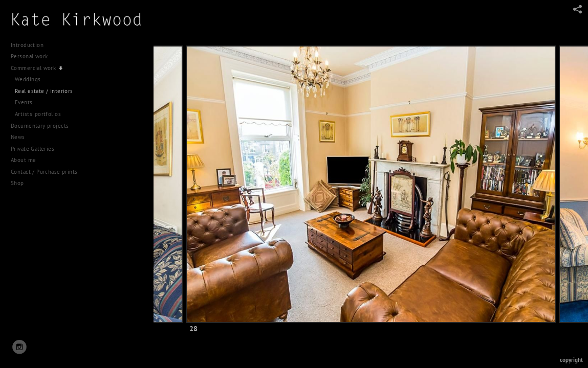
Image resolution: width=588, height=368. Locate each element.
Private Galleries (32, 149)
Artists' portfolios (38, 114)
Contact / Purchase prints (44, 172)
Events (24, 102)
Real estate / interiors (44, 91)
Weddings (28, 79)
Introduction (27, 45)
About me (23, 160)
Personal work (33, 56)
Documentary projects (43, 126)
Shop (17, 183)
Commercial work (38, 68)
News (18, 137)
